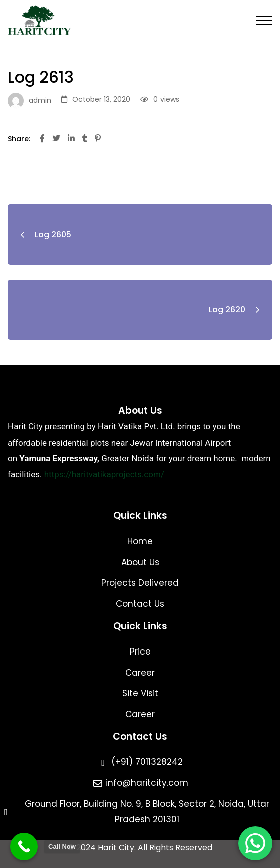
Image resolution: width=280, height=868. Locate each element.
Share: (19, 139)
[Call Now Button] (24, 847)
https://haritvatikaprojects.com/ (104, 474)
